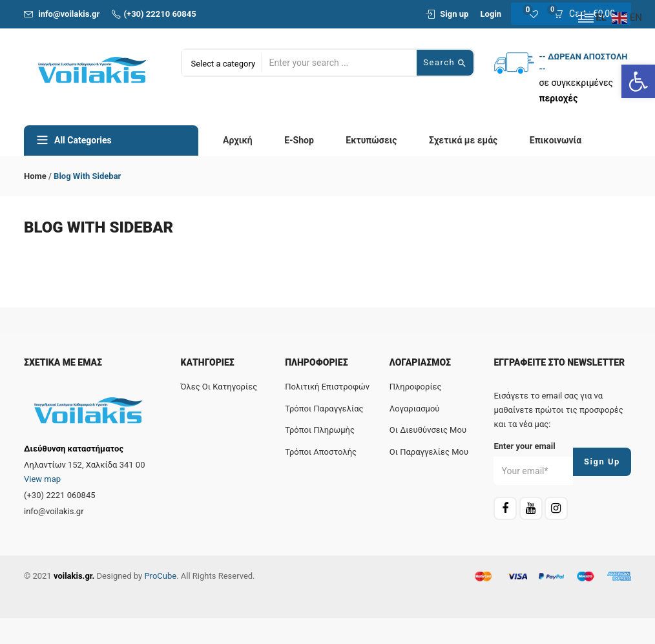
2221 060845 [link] (70, 495)
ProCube (160, 576)
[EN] (629, 17)
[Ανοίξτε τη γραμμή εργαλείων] (638, 81)
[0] (534, 14)
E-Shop (299, 140)
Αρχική (238, 140)
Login (491, 14)
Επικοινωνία (556, 140)
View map (42, 479)
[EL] (594, 17)
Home (35, 176)
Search (445, 63)
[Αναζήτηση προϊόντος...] (337, 63)
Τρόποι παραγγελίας (324, 409)
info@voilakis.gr (69, 14)
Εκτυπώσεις (371, 140)
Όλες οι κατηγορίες (219, 387)
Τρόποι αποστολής (321, 452)
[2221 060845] (70, 495)
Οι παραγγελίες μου (429, 452)
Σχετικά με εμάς (463, 140)
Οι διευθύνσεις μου (428, 430)
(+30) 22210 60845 (160, 14)
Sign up (454, 14)
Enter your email (524, 446)
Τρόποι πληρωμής (320, 430)
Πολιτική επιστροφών (327, 387)
